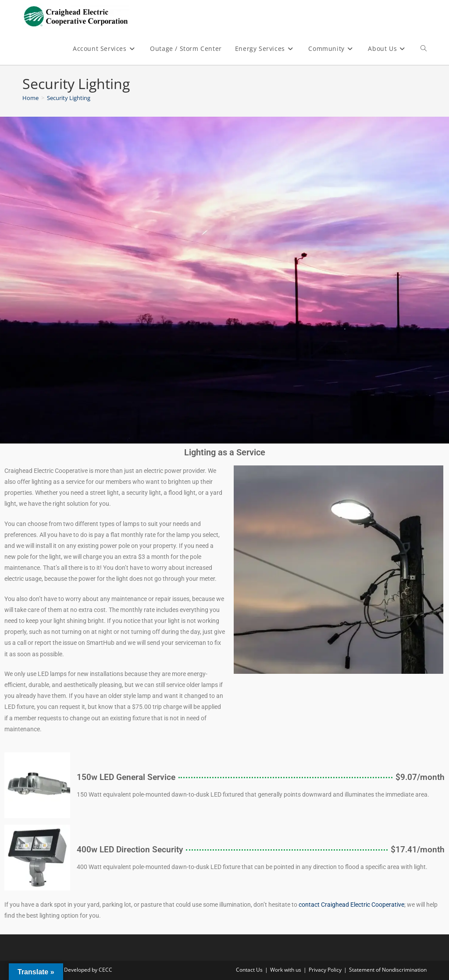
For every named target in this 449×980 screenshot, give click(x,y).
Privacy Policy (325, 970)
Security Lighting (69, 98)
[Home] (30, 98)
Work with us (286, 970)
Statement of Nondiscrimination (388, 970)
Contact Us (249, 970)
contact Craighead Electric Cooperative (351, 905)
